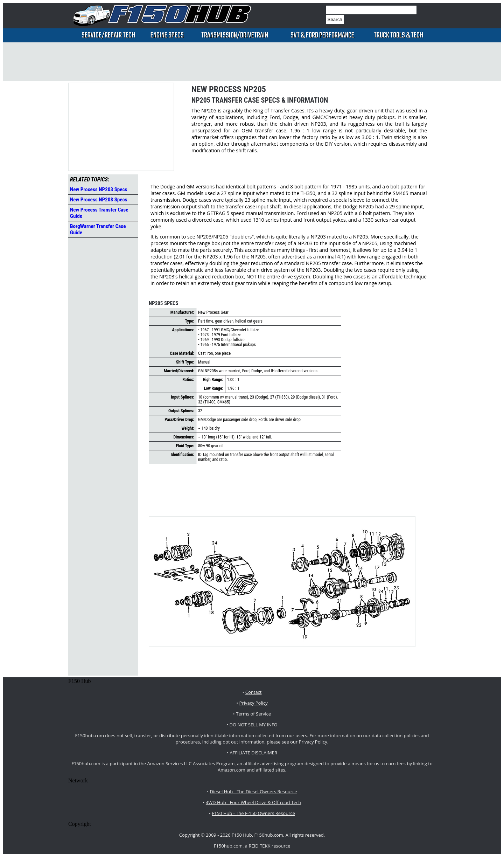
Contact (254, 692)
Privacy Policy (254, 703)
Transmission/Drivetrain (235, 35)
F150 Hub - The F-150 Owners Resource (253, 813)
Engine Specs (167, 35)
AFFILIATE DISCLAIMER (253, 753)
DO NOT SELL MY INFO (254, 725)
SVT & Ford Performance (322, 35)
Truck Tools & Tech (398, 35)
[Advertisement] (252, 62)
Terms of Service (253, 714)
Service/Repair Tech (108, 35)
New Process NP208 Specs (99, 200)
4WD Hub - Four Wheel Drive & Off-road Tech (254, 802)
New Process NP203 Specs (99, 189)
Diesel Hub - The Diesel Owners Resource (254, 792)
